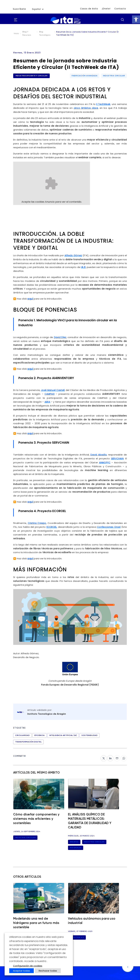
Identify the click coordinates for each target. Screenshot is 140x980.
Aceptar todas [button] (21, 971)
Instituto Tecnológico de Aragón (47, 713)
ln (108, 755)
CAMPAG (50, 393)
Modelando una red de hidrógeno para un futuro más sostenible (36, 924)
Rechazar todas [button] (48, 971)
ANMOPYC (105, 461)
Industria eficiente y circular (31, 76)
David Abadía (98, 454)
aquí (30, 298)
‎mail (117, 755)
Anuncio (50, 202)
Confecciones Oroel (109, 526)
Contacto (120, 9)
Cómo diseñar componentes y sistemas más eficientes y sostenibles (36, 821)
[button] (136, 19)
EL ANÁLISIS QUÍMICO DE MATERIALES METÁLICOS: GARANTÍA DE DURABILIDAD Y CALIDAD (93, 821)
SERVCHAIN (117, 458)
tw (102, 755)
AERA (47, 401)
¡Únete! (106, 9)
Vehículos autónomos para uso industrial (93, 921)
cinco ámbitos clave (86, 108)
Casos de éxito (89, 9)
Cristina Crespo (37, 522)
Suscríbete (19, 9)
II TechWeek (103, 104)
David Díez (60, 337)
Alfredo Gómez (73, 255)
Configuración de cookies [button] (28, 966)
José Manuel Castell (53, 389)
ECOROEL (52, 526)
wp (123, 755)
